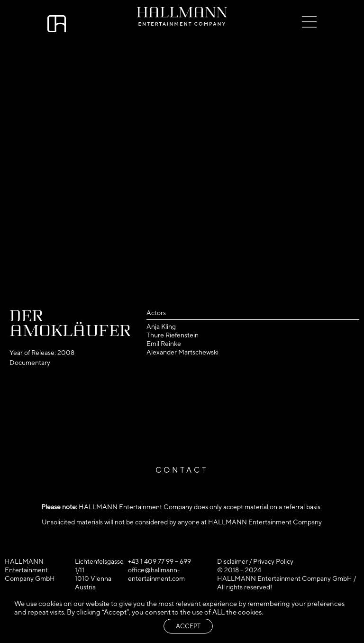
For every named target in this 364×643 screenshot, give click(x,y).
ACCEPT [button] (188, 626)
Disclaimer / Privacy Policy (255, 561)
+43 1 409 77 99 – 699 (159, 561)
